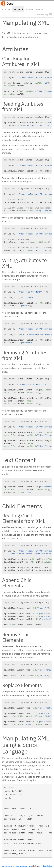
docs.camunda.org (23, 866)
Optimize (29, 9)
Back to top (47, 866)
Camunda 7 (18, 9)
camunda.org (7, 866)
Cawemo (39, 9)
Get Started (6, 9)
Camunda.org (42, 15)
